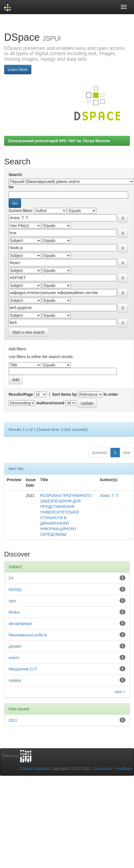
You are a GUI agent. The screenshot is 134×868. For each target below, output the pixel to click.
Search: (16, 175)
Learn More (18, 70)
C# (11, 578)
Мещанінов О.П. (23, 669)
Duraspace (102, 769)
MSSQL (15, 589)
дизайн (15, 646)
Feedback (124, 769)
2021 (13, 720)
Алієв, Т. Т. (109, 496)
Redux (14, 612)
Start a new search (28, 332)
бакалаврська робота (28, 635)
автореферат (21, 624)
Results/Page (21, 394)
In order (111, 394)
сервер (15, 680)
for (11, 187)
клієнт (14, 658)
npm (12, 601)
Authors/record (50, 403)
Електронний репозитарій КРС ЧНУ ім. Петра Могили (59, 141)
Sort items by (65, 394)
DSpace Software (35, 769)
